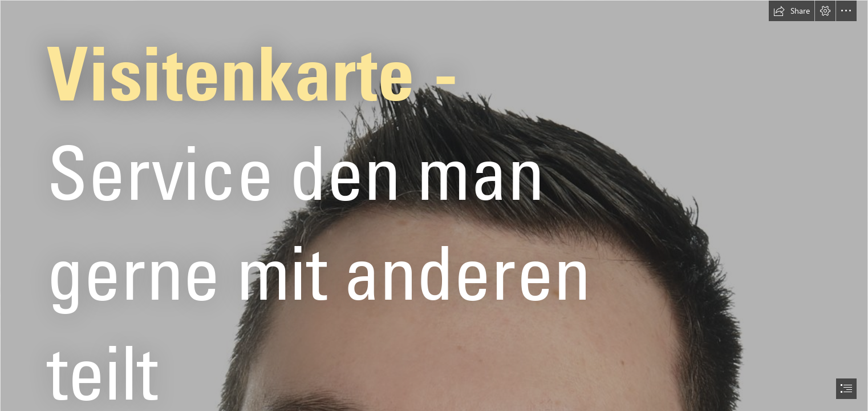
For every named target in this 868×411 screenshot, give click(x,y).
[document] (434, 205)
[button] (792, 11)
